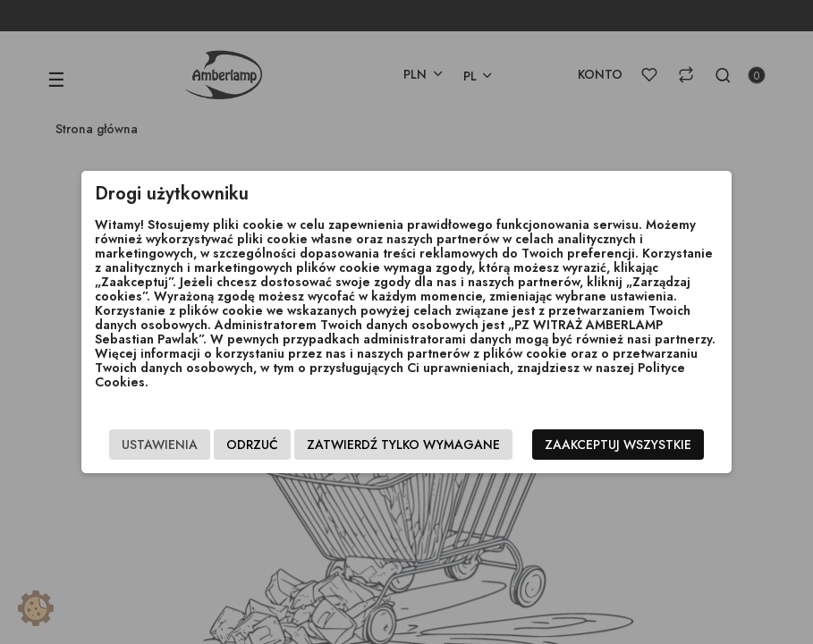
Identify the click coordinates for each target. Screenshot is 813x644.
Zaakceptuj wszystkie (618, 445)
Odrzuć (252, 445)
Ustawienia (160, 445)
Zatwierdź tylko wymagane (403, 445)
